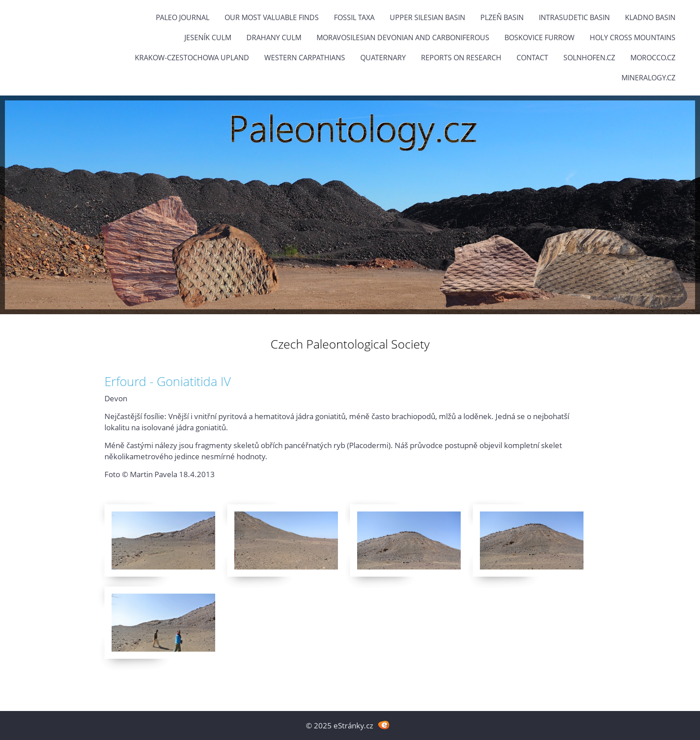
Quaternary (383, 58)
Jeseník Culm (208, 37)
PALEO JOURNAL (183, 17)
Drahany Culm (274, 37)
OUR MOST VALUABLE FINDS (272, 17)
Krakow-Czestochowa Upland (192, 58)
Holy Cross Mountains (633, 37)
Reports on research (461, 58)
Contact (532, 58)
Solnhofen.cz (589, 58)
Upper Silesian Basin (427, 17)
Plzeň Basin (502, 17)
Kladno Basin (650, 17)
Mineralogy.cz (648, 78)
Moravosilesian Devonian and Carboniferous (403, 37)
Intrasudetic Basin (574, 17)
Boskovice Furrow (540, 37)
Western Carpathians (305, 58)
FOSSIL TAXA (354, 17)
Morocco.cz (653, 58)
